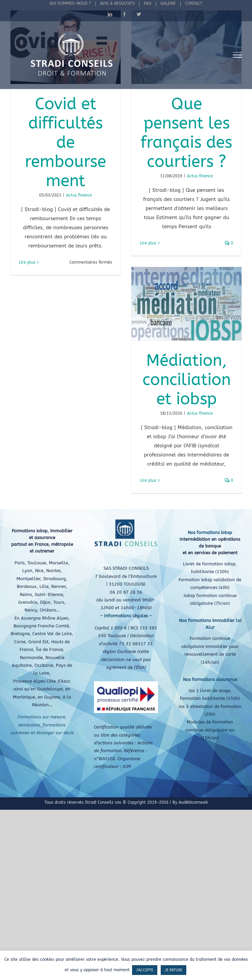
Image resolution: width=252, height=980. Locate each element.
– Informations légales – (126, 616)
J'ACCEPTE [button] (145, 970)
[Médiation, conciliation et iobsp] (186, 304)
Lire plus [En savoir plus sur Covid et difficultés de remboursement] (27, 262)
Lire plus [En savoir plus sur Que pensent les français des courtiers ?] (148, 243)
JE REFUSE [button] (174, 970)
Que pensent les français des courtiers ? (186, 133)
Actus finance (79, 195)
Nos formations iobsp (210, 532)
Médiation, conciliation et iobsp (187, 380)
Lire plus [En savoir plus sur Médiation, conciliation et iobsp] (148, 480)
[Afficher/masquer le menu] (238, 55)
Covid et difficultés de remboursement (66, 142)
